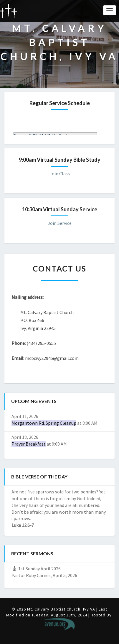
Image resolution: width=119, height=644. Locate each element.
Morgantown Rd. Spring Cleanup (44, 423)
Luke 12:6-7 (23, 525)
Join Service (60, 223)
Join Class (60, 173)
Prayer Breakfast (29, 444)
